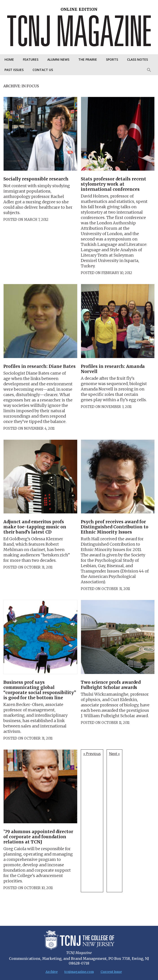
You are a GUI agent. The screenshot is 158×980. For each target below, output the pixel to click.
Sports (112, 59)
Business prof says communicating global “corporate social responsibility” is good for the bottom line (40, 690)
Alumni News (58, 59)
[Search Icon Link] (149, 70)
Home (9, 59)
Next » (114, 754)
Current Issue (111, 972)
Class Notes (137, 59)
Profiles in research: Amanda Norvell (113, 369)
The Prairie (88, 59)
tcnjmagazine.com (79, 972)
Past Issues (14, 70)
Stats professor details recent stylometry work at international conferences (113, 184)
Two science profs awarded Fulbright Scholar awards (111, 685)
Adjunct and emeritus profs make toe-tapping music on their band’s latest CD (35, 527)
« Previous (92, 754)
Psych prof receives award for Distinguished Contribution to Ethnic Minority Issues (115, 527)
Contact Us (43, 70)
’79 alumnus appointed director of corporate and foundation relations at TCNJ (38, 837)
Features (31, 59)
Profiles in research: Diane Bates (39, 366)
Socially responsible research (36, 179)
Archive (52, 972)
